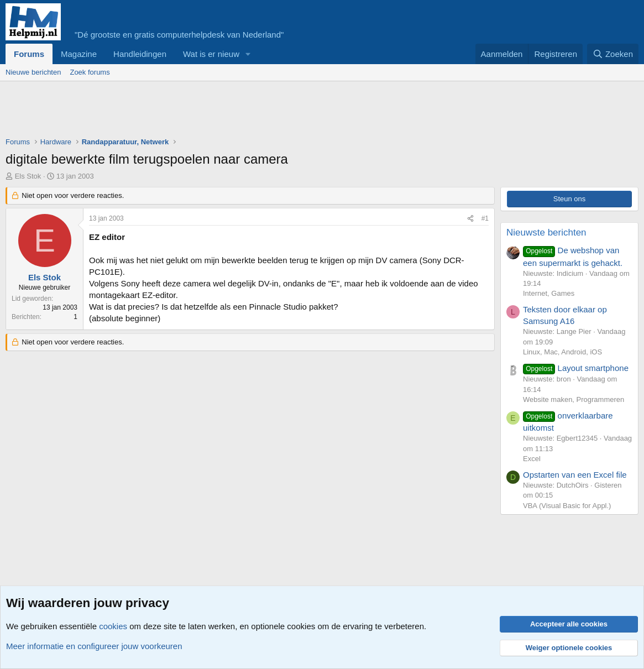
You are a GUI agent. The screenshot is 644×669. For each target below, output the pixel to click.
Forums (29, 54)
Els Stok (28, 176)
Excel (532, 459)
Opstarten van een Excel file (575, 475)
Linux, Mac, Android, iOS (562, 352)
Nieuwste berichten (546, 232)
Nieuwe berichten (33, 72)
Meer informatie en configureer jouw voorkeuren (94, 646)
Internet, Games (549, 293)
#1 (485, 218)
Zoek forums (90, 72)
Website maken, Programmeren (574, 399)
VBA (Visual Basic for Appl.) (567, 506)
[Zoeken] (613, 54)
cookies (113, 626)
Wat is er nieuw (211, 54)
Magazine (79, 54)
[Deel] (470, 219)
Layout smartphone (576, 368)
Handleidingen (140, 54)
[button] (248, 54)
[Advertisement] (207, 112)
